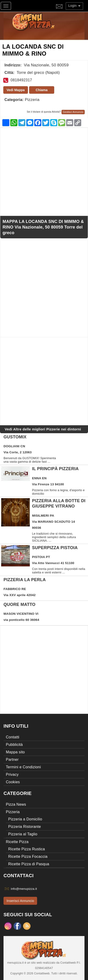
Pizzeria (32, 100)
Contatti (13, 737)
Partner (12, 760)
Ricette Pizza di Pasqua (29, 864)
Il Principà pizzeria (55, 469)
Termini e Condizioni (23, 767)
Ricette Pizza (17, 842)
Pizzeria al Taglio (23, 834)
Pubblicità (14, 745)
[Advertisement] (44, 172)
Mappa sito (15, 752)
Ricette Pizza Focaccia (28, 857)
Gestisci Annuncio (73, 112)
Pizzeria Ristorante (25, 827)
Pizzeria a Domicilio (25, 819)
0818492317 (21, 80)
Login (74, 6)
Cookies (13, 782)
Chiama (42, 90)
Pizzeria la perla (25, 580)
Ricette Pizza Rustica (27, 849)
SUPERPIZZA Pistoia (55, 548)
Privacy (12, 774)
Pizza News (16, 804)
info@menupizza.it (24, 889)
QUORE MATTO (19, 604)
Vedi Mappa (16, 90)
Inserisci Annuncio (20, 901)
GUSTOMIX (15, 437)
